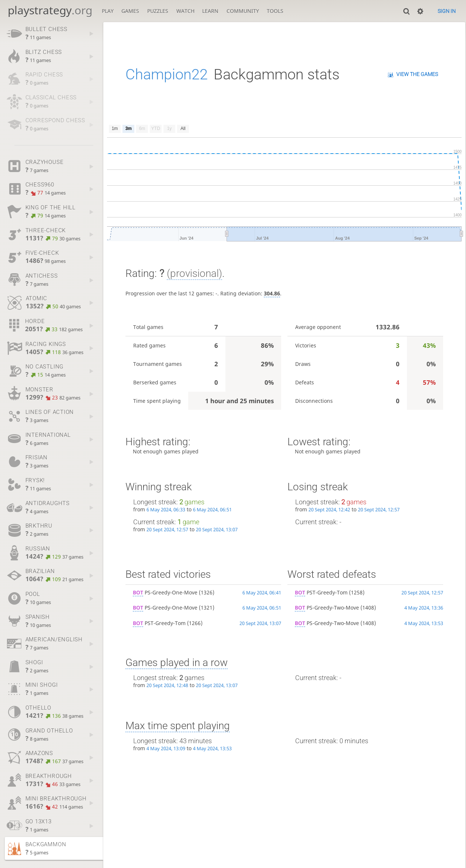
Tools (275, 11)
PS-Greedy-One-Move (165, 592)
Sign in (447, 11)
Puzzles (158, 11)
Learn (210, 11)
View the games (417, 74)
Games (130, 11)
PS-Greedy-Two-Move (327, 608)
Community (243, 11)
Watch (185, 11)
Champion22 (167, 74)
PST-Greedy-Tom (159, 623)
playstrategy (50, 10)
